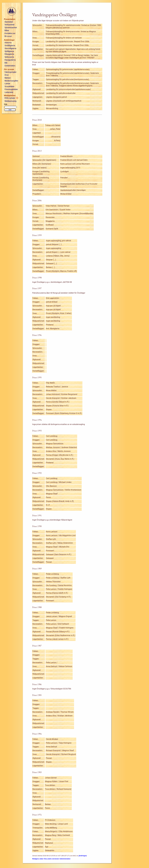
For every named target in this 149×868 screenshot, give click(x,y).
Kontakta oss (10, 33)
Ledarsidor (9, 92)
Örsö (7, 75)
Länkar (7, 84)
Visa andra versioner (51, 859)
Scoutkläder (9, 86)
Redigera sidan (38, 859)
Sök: (6, 104)
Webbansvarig (10, 101)
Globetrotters (10, 66)
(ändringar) (83, 856)
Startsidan (9, 22)
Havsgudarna (10, 60)
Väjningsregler (10, 72)
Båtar (7, 30)
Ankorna (8, 43)
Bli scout (8, 36)
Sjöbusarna (9, 57)
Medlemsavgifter (11, 81)
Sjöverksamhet (11, 28)
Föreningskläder (11, 89)
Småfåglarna (10, 46)
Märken (8, 78)
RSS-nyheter (11, 98)
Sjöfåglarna (9, 51)
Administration (65, 859)
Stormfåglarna (10, 48)
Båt (6, 63)
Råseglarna (9, 54)
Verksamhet (9, 25)
